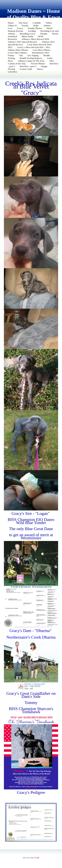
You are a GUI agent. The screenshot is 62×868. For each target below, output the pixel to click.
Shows (40, 69)
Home (11, 23)
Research (12, 39)
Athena (47, 26)
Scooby (25, 26)
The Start (23, 23)
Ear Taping (33, 55)
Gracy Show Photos (17, 53)
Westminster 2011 (40, 53)
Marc (10, 61)
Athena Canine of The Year (31, 61)
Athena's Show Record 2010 (35, 39)
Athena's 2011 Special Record (22, 42)
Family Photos (35, 28)
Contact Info (26, 69)
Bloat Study (27, 36)
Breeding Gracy (27, 34)
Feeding (32, 31)
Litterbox (12, 72)
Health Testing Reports (31, 58)
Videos (49, 23)
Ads (21, 55)
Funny (11, 55)
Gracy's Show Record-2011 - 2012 (34, 47)
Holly (36, 26)
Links (50, 58)
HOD (41, 36)
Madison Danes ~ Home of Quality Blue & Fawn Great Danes (34, 17)
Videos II (12, 26)
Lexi (10, 28)
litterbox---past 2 (28, 66)
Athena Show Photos (18, 50)
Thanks (44, 34)
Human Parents (16, 31)
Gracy (20, 28)
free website (31, 858)
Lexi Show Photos (42, 50)
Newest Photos (38, 64)
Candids (37, 23)
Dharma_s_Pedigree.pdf (34, 684)
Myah (49, 28)
